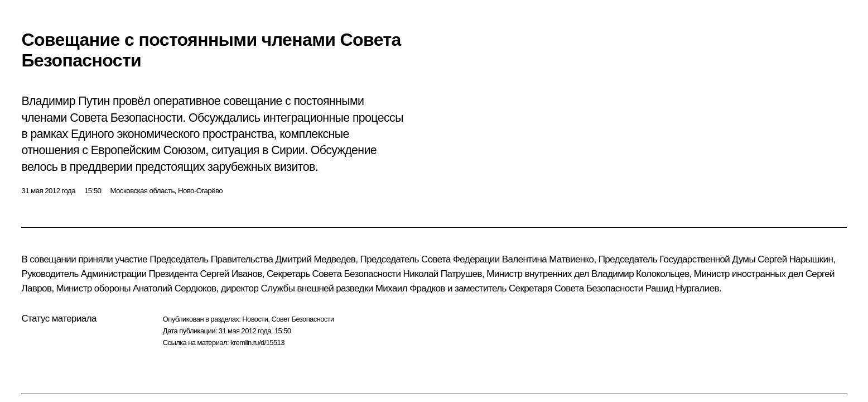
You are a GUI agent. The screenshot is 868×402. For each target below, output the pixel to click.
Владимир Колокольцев (640, 274)
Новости (255, 319)
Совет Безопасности (302, 319)
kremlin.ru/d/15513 (257, 343)
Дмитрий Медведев (316, 259)
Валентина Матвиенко (548, 259)
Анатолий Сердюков (175, 288)
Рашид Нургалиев (682, 288)
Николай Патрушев (443, 274)
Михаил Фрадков (410, 288)
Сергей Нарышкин (795, 259)
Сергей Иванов (231, 274)
